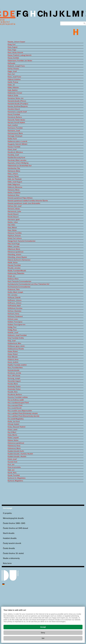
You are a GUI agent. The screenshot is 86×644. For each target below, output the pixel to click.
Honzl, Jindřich (13, 362)
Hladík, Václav (13, 263)
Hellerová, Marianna (15, 187)
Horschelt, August (14, 381)
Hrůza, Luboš (12, 430)
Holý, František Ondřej (16, 338)
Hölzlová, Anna (13, 360)
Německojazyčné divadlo (13, 518)
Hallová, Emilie (13, 96)
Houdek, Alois (13, 392)
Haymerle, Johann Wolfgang (18, 163)
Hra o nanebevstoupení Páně (18, 403)
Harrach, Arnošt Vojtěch (16, 123)
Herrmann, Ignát (14, 220)
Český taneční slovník (12, 543)
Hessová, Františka (15, 233)
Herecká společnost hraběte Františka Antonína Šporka (28, 201)
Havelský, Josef (13, 155)
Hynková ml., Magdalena (17, 478)
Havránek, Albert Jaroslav (17, 160)
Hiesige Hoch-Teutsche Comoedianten (22, 241)
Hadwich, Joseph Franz (16, 66)
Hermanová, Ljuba (14, 211)
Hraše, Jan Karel (14, 422)
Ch (43, 14)
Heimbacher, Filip (14, 168)
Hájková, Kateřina (14, 80)
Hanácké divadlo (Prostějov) (18, 104)
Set (43, 638)
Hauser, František (14, 147)
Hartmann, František (15, 128)
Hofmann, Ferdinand (15, 316)
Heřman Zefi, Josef (15, 206)
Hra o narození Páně (15, 405)
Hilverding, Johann (14, 255)
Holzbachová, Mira (14, 343)
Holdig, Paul (12, 327)
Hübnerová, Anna (14, 446)
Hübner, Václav (13, 440)
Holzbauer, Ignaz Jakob (16, 346)
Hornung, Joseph (14, 378)
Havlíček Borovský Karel (16, 158)
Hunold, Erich (12, 462)
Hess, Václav (12, 230)
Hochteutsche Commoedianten (19, 287)
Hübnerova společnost (16, 443)
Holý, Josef (12, 341)
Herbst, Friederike (14, 193)
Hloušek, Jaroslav (14, 268)
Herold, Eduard (13, 214)
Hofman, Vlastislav (14, 311)
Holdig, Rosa (12, 330)
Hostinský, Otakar (14, 387)
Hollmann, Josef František (17, 335)
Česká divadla (9, 548)
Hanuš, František (14, 115)
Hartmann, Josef (14, 131)
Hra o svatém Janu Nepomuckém (20, 411)
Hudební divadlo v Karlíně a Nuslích (20, 454)
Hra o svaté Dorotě (14, 408)
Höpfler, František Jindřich (17, 365)
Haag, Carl (11, 44)
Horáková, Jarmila (14, 373)
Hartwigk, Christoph (15, 136)
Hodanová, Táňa (14, 290)
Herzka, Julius (13, 222)
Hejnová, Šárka (13, 176)
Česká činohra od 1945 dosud (15, 528)
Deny (43, 633)
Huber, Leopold (13, 438)
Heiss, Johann (13, 174)
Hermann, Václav (14, 209)
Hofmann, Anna (13, 314)
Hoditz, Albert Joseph (15, 292)
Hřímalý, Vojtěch (13, 424)
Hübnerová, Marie (14, 448)
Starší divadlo (9, 533)
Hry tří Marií (12, 432)
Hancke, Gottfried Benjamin (18, 106)
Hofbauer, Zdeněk (14, 298)
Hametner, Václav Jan (16, 98)
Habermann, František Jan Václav (20, 61)
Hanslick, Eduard (14, 109)
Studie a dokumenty (11, 558)
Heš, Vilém (11, 225)
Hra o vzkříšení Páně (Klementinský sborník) (23, 416)
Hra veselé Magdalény (16, 419)
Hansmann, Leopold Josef (17, 112)
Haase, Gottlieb (13, 58)
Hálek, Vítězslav (13, 88)
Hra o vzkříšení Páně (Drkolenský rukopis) (23, 413)
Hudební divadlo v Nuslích (17, 457)
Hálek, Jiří (11, 85)
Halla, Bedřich (13, 90)
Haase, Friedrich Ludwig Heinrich (20, 55)
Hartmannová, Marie (15, 133)
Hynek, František (14, 475)
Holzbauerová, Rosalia (16, 349)
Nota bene (7, 563)
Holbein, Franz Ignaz (15, 322)
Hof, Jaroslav (12, 295)
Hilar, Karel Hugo (14, 244)
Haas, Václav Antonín (15, 53)
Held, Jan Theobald (15, 179)
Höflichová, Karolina (15, 308)
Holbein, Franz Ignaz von (16, 325)
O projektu (7, 513)
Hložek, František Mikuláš (17, 271)
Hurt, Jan (11, 465)
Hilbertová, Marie (14, 249)
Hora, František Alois (15, 368)
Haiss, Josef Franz (14, 77)
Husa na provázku (14, 467)
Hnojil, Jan (11, 276)
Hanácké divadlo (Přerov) (17, 101)
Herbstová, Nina (13, 195)
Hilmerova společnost (15, 252)
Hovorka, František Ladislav (18, 397)
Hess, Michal (12, 228)
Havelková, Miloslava (15, 152)
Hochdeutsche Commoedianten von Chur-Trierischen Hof (28, 284)
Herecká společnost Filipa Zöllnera (20, 198)
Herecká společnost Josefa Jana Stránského (24, 203)
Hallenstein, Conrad (15, 93)
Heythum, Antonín (14, 236)
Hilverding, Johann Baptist (17, 257)
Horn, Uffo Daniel (14, 376)
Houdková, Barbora (15, 395)
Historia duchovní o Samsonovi (19, 260)
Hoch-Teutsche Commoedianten (19, 281)
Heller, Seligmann (14, 185)
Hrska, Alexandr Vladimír (17, 427)
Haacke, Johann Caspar (16, 42)
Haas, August (13, 47)
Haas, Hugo (12, 50)
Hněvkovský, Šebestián (16, 273)
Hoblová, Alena (13, 279)
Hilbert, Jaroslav (14, 246)
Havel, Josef (12, 150)
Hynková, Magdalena (15, 481)
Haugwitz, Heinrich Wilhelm (17, 144)
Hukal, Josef (12, 459)
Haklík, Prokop (13, 82)
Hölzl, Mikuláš (13, 357)
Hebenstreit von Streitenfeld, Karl (20, 166)
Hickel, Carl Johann (15, 238)
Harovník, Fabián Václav (16, 120)
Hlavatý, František (14, 265)
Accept (43, 627)
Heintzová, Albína (14, 171)
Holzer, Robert (13, 352)
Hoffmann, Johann (14, 300)
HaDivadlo (11, 63)
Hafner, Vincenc (13, 69)
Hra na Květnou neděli (16, 400)
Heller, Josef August (15, 182)
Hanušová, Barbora (15, 117)
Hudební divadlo (10, 538)
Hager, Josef (12, 71)
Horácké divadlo (13, 370)
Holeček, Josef (13, 333)
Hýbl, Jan (11, 470)
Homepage (8, 508)
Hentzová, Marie (13, 190)
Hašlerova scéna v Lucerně (17, 141)
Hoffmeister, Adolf (14, 306)
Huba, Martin (12, 435)
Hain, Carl (11, 74)
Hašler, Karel (12, 139)
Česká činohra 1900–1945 (14, 523)
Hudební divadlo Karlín (16, 451)
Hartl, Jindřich (13, 125)
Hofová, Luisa (13, 319)
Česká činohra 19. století (13, 553)
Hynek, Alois (12, 473)
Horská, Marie (13, 384)
